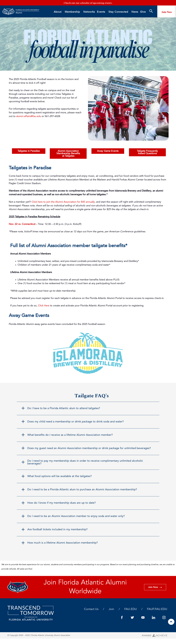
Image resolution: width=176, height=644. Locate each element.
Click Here (44, 306)
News (135, 12)
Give (143, 12)
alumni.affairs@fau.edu (29, 116)
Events (102, 12)
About (58, 12)
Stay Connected (119, 12)
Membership (73, 12)
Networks (89, 12)
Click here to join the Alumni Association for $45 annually (63, 202)
